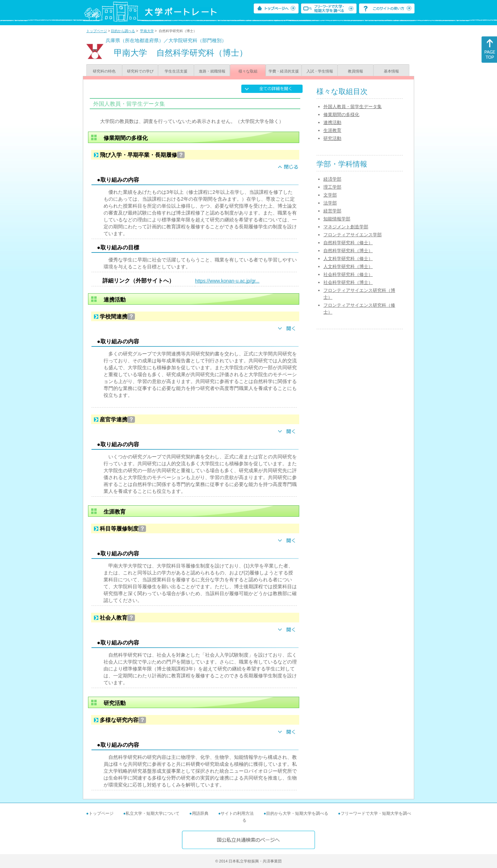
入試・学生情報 (320, 71)
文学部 (330, 195)
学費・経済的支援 (284, 71)
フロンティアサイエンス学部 (353, 235)
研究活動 (332, 138)
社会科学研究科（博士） (348, 282)
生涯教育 (332, 130)
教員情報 (355, 71)
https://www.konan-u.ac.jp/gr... (227, 281)
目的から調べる (123, 31)
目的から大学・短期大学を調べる (297, 813)
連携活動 (332, 122)
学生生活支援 (176, 71)
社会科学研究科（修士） (348, 274)
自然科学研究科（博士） (348, 251)
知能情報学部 (337, 219)
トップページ (97, 31)
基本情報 (391, 71)
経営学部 (332, 211)
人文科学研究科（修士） (348, 259)
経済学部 (332, 179)
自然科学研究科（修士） (348, 243)
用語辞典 (200, 813)
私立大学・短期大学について (153, 813)
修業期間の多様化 (341, 115)
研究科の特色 (104, 71)
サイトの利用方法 (237, 813)
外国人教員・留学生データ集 (353, 107)
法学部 (330, 203)
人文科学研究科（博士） (348, 266)
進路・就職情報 (212, 71)
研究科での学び (140, 71)
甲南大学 (147, 31)
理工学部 (332, 187)
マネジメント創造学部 (346, 227)
